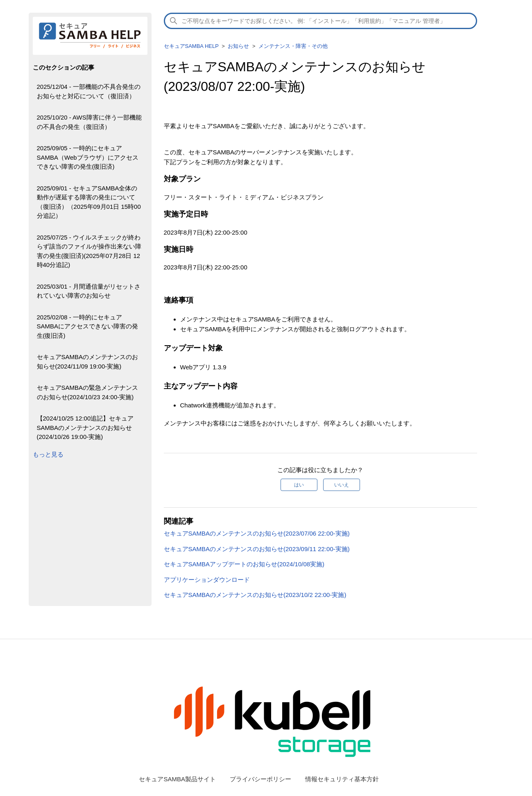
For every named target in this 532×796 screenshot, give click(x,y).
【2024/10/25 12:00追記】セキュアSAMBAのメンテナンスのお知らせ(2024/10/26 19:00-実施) (85, 427)
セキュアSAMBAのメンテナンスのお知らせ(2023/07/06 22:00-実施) (257, 533)
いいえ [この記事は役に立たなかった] (342, 485)
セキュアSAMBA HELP (191, 46)
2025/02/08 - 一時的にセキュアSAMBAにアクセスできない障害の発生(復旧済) (88, 326)
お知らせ (238, 46)
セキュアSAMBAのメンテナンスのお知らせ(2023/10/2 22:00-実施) (256, 595)
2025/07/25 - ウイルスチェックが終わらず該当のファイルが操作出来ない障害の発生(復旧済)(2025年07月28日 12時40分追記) (89, 251)
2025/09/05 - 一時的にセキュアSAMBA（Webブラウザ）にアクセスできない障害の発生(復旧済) (88, 157)
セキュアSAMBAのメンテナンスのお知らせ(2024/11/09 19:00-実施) (88, 362)
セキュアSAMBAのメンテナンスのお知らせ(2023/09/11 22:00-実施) (257, 549)
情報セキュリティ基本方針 (342, 779)
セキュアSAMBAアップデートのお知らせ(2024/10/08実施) (244, 564)
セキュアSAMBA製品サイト (177, 779)
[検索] (321, 21)
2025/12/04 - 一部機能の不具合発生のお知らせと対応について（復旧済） (89, 91)
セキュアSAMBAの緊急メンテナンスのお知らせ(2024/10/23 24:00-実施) (88, 392)
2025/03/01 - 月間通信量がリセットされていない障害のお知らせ (89, 291)
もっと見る (48, 454)
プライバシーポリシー (260, 779)
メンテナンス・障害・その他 (293, 46)
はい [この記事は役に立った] (299, 485)
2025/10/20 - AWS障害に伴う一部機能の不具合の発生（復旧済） (89, 122)
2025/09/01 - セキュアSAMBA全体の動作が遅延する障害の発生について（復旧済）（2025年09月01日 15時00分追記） (89, 202)
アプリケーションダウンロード (207, 580)
